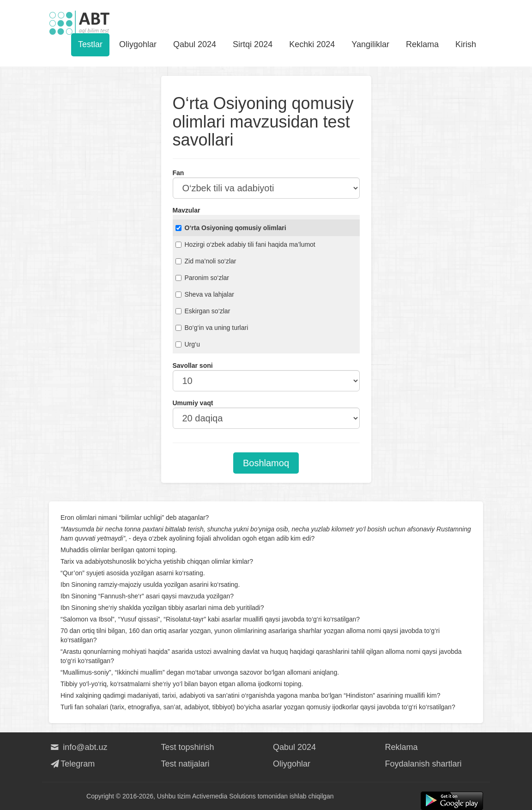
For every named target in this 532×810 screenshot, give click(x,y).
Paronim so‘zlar (202, 278)
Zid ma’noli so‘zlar (206, 261)
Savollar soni (193, 365)
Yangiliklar (370, 44)
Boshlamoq (266, 463)
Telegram (72, 764)
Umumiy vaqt (193, 403)
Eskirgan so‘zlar (203, 311)
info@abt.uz (78, 747)
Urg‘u (188, 344)
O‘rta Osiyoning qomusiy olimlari (231, 228)
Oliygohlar (138, 44)
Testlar (90, 44)
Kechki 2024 (312, 44)
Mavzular (187, 210)
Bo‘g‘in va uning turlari (212, 328)
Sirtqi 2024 (253, 44)
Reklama (422, 44)
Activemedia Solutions (224, 796)
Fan (178, 173)
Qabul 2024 (195, 44)
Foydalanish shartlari (423, 764)
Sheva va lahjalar (205, 294)
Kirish (466, 44)
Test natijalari (185, 764)
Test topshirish (188, 747)
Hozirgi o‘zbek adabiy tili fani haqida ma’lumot (245, 244)
